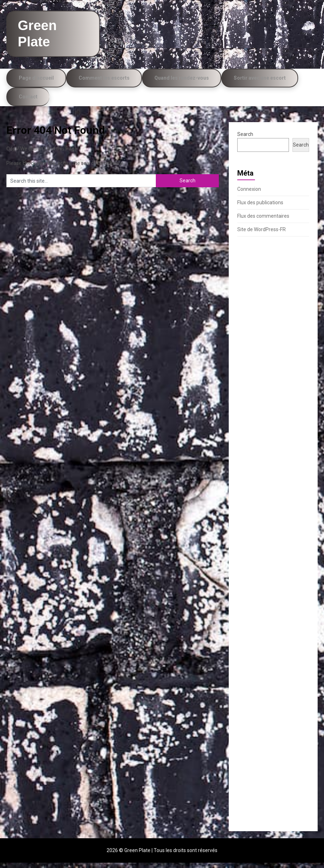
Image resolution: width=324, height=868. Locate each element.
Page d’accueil (36, 83)
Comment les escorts (104, 83)
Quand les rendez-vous (182, 83)
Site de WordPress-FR (262, 235)
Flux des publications (260, 208)
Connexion (249, 194)
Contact (28, 102)
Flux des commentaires (263, 221)
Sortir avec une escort (260, 83)
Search (245, 139)
